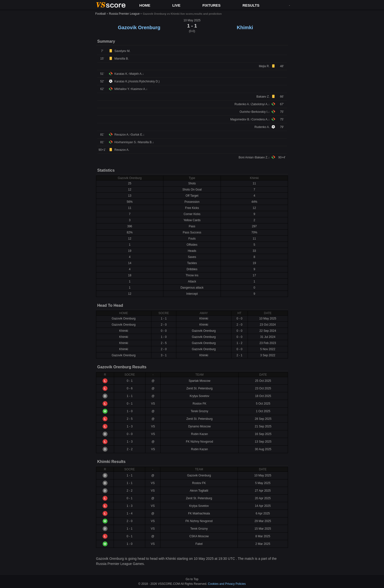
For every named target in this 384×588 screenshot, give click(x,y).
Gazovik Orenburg (139, 27)
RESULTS (251, 5)
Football (101, 14)
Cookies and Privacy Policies (227, 584)
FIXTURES (211, 5)
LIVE (176, 5)
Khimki (245, 27)
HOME (145, 5)
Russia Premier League (124, 14)
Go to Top (192, 579)
